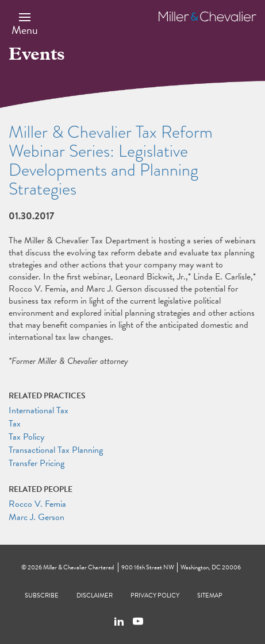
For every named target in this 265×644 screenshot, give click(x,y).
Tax (15, 424)
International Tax (39, 410)
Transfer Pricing (37, 463)
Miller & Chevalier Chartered (78, 567)
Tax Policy (26, 437)
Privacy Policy (155, 595)
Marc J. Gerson (37, 517)
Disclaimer (95, 595)
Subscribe (42, 595)
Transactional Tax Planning (56, 450)
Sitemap (210, 595)
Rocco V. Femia (37, 504)
